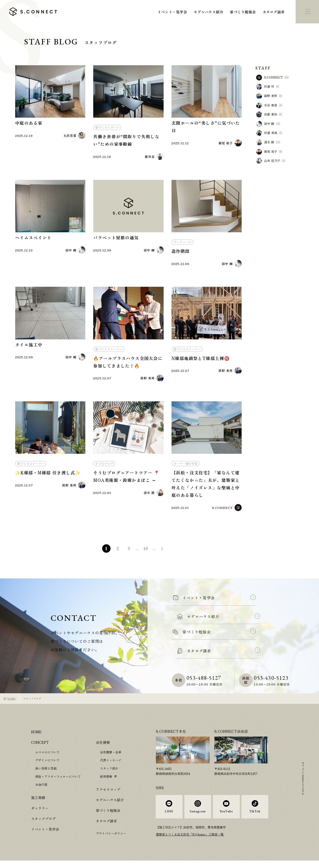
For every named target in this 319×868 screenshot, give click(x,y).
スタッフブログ (43, 823)
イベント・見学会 (172, 12)
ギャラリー (40, 812)
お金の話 (41, 789)
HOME (12, 703)
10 (146, 554)
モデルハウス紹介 (208, 12)
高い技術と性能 (46, 773)
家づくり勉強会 (243, 12)
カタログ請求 (274, 12)
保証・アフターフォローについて (58, 781)
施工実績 (38, 802)
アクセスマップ (108, 794)
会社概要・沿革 (111, 757)
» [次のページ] (164, 554)
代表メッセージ (111, 765)
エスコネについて (47, 757)
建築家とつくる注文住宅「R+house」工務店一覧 (190, 841)
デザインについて (47, 765)
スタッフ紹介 (109, 773)
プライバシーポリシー (111, 838)
